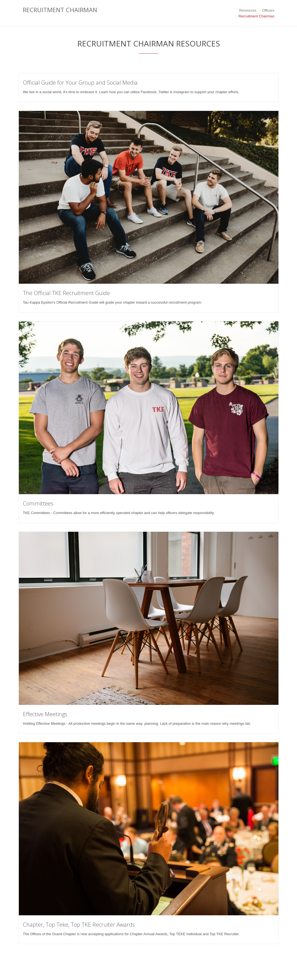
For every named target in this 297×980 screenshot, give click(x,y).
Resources (248, 10)
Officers (268, 10)
